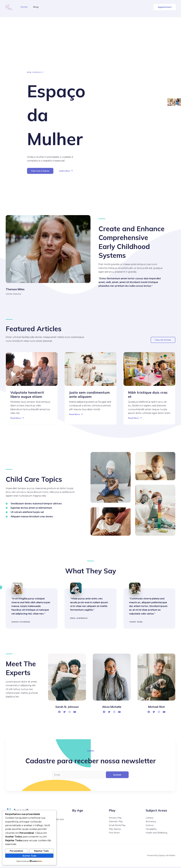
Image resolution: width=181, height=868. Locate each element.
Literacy (150, 819)
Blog (34, 7)
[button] (165, 7)
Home (23, 7)
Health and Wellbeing (156, 834)
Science (150, 827)
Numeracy (151, 823)
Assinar (117, 775)
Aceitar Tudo (29, 855)
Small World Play (117, 827)
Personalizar (17, 850)
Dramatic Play (116, 823)
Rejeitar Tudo (41, 850)
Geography (151, 830)
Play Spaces (115, 830)
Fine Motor (114, 834)
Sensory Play (115, 819)
